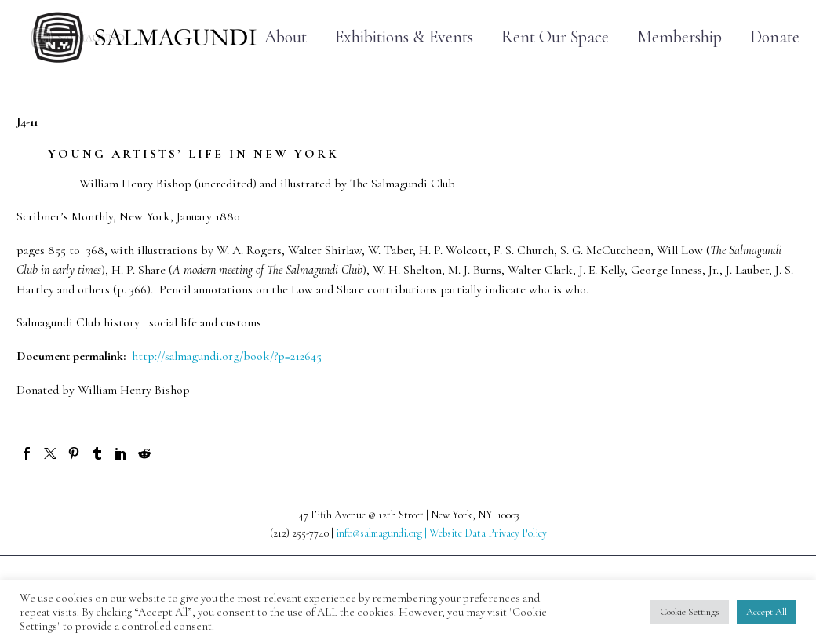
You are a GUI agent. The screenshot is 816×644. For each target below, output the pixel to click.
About (286, 37)
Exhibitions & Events (404, 37)
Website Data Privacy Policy (488, 533)
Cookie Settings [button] (690, 612)
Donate (775, 37)
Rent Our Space (555, 37)
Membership (679, 37)
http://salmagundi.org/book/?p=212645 (225, 356)
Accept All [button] (767, 612)
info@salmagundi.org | (382, 533)
